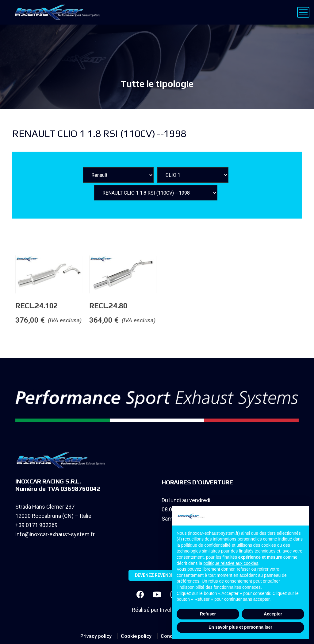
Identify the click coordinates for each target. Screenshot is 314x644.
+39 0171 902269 (36, 525)
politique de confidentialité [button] (206, 545)
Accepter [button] (273, 614)
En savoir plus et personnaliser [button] (240, 627)
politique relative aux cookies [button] (231, 563)
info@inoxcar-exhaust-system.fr (55, 534)
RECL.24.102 (81, 306)
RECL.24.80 (153, 306)
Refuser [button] (208, 614)
